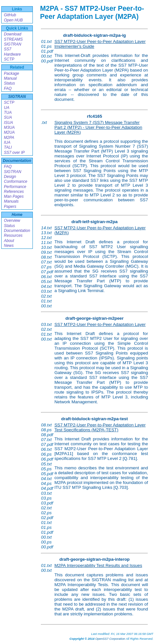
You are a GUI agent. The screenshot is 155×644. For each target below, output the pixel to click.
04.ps (46, 483)
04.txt (46, 286)
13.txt (46, 233)
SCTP (9, 59)
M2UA (9, 132)
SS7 (8, 49)
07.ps (46, 267)
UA (7, 108)
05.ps (46, 469)
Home (17, 215)
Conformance (16, 181)
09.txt (46, 252)
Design (10, 177)
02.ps (46, 513)
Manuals (11, 201)
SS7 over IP (14, 153)
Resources (13, 235)
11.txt (46, 242)
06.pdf (47, 459)
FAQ (8, 88)
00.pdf (47, 61)
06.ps (46, 454)
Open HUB (13, 20)
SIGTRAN (13, 44)
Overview (12, 221)
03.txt (46, 291)
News (9, 246)
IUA (7, 142)
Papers (10, 207)
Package (12, 74)
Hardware (12, 54)
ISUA (8, 123)
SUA (8, 117)
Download (13, 34)
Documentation (17, 161)
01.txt (46, 41)
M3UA (9, 127)
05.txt (46, 282)
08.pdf (47, 435)
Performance (15, 187)
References (14, 192)
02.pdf (47, 518)
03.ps (46, 498)
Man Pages (14, 196)
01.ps (46, 46)
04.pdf (47, 488)
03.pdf (47, 503)
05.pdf (47, 474)
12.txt (46, 238)
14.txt (46, 228)
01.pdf (47, 51)
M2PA (9, 138)
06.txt (46, 277)
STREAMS (13, 39)
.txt (44, 122)
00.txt (46, 56)
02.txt (46, 296)
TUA (8, 113)
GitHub (10, 15)
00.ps (46, 542)
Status (9, 83)
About (9, 241)
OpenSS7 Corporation (110, 639)
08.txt (46, 257)
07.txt (46, 262)
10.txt (46, 247)
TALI (8, 147)
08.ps (46, 430)
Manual (10, 78)
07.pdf (47, 272)
